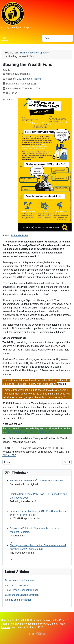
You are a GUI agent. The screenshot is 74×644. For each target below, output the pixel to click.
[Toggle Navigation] (5, 38)
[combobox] (57, 38)
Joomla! (6, 624)
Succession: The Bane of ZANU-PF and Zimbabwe (37, 481)
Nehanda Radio (19, 236)
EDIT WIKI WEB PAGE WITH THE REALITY (29, 432)
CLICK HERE (9, 455)
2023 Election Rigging (29, 79)
